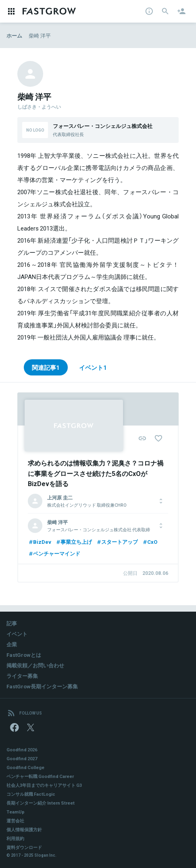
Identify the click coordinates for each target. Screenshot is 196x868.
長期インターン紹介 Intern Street (41, 803)
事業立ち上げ (74, 542)
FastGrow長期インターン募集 (42, 686)
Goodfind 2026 (22, 750)
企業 (12, 644)
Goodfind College (25, 767)
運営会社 (15, 821)
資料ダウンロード (24, 847)
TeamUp (16, 812)
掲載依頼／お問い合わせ (35, 665)
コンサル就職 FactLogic (31, 794)
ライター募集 (22, 676)
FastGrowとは (24, 655)
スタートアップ (117, 542)
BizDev (40, 542)
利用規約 (15, 838)
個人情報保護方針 (24, 829)
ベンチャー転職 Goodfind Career (40, 776)
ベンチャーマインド (54, 553)
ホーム (14, 35)
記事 (12, 623)
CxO (150, 542)
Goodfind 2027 (22, 758)
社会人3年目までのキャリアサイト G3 (44, 785)
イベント (17, 634)
